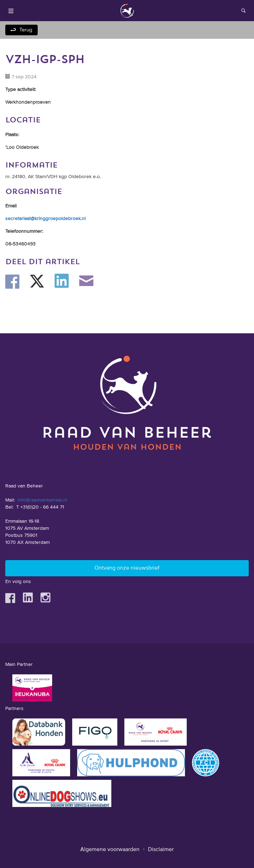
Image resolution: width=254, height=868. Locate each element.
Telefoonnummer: (24, 231)
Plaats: (12, 135)
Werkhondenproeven (28, 102)
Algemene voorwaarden (110, 850)
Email (11, 206)
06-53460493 (20, 244)
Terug (26, 30)
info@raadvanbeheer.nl (42, 500)
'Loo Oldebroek (22, 147)
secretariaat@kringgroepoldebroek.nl (45, 219)
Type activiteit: (21, 90)
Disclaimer (161, 850)
